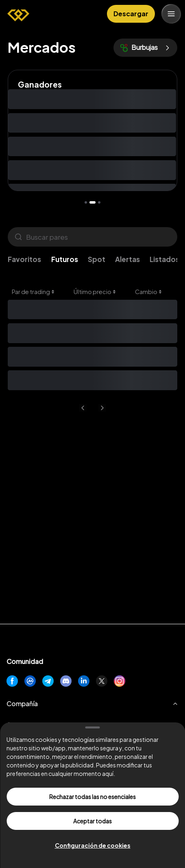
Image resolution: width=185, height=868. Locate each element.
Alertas (127, 259)
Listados (164, 259)
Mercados (42, 47)
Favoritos (24, 259)
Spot (97, 259)
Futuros (65, 259)
